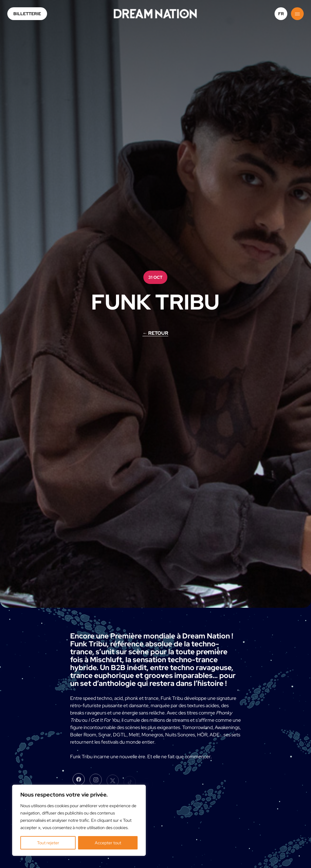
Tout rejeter (48, 843)
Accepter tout (108, 843)
